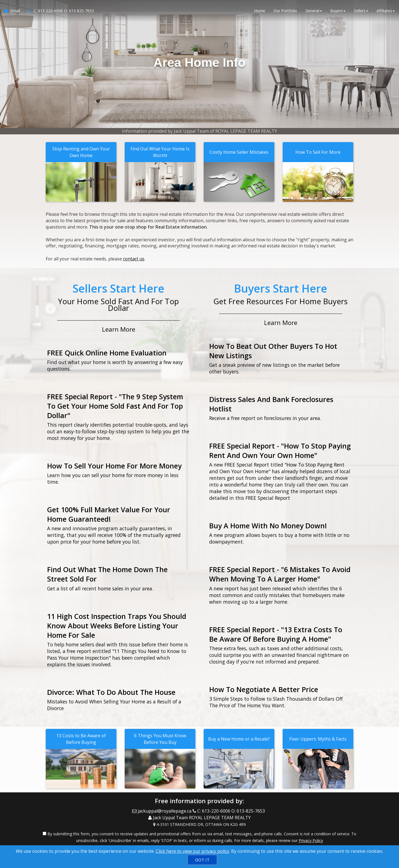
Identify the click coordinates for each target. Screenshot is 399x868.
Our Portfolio (285, 11)
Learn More (119, 329)
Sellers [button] (361, 11)
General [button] (314, 11)
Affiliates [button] (386, 11)
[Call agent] (59, 11)
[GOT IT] (202, 860)
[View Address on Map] (199, 823)
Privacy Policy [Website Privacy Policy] (311, 839)
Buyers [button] (338, 11)
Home (260, 11)
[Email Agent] (14, 11)
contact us (134, 258)
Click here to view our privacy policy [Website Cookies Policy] (192, 851)
